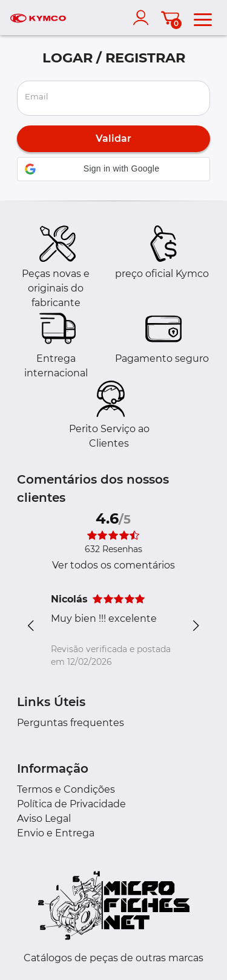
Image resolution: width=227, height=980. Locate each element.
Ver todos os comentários (113, 565)
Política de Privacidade (71, 804)
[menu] (203, 18)
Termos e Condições (66, 789)
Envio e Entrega (56, 833)
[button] (113, 169)
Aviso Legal (44, 818)
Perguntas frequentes (71, 723)
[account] (143, 18)
